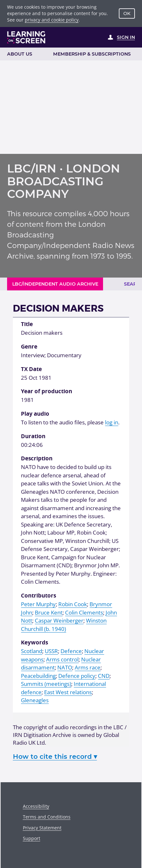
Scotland (32, 651)
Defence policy (77, 676)
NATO (65, 667)
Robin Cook (73, 604)
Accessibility (36, 806)
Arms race (88, 667)
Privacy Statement (42, 828)
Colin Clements (84, 612)
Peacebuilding (38, 676)
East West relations (68, 692)
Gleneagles (35, 700)
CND (104, 676)
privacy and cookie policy (52, 20)
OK (127, 13)
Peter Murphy (38, 604)
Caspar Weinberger (59, 620)
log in (112, 422)
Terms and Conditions (47, 817)
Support (32, 838)
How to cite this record (55, 756)
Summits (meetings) (46, 684)
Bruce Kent (49, 612)
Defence (71, 651)
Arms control (62, 659)
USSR (51, 651)
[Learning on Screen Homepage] (26, 37)
